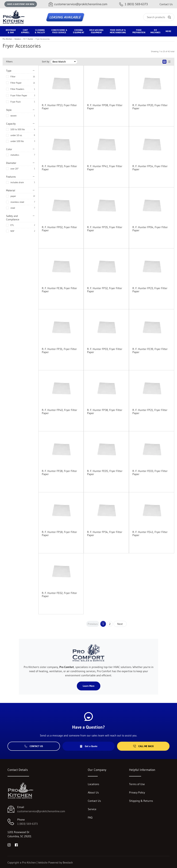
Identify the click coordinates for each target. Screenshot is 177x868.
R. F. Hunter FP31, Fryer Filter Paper (59, 351)
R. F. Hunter (28, 39)
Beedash (68, 862)
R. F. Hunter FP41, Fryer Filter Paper (105, 168)
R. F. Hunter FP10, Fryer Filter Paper (59, 168)
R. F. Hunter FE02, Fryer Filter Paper (59, 594)
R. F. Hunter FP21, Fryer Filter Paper (150, 411)
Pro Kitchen (7, 39)
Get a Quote (88, 746)
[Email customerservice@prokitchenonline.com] (78, 4)
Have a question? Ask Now (21, 4)
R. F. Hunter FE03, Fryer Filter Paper (150, 472)
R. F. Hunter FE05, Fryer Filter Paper (105, 472)
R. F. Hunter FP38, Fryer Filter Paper (105, 411)
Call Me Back (143, 746)
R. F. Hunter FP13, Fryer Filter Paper (59, 107)
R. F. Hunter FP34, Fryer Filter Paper (105, 533)
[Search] (159, 17)
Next (120, 624)
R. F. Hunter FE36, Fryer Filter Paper (59, 290)
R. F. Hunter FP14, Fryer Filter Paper (150, 168)
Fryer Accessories (43, 39)
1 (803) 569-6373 (27, 824)
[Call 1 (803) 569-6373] (134, 4)
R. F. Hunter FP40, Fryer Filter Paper (59, 411)
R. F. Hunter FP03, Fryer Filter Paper (105, 351)
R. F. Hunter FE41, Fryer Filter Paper (150, 533)
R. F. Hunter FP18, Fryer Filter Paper (59, 533)
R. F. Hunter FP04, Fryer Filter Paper (150, 229)
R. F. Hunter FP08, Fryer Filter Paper (105, 107)
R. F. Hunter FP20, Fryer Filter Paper (150, 107)
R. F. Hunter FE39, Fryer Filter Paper (150, 351)
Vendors (18, 39)
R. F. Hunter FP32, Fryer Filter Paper (105, 290)
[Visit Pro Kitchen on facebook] (16, 845)
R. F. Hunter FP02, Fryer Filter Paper (59, 229)
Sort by (46, 62)
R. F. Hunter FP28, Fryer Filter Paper (59, 472)
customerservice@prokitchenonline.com (41, 811)
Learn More (89, 686)
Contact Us (166, 4)
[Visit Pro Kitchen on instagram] (9, 845)
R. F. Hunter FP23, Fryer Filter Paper (150, 290)
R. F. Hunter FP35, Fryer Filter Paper (105, 229)
